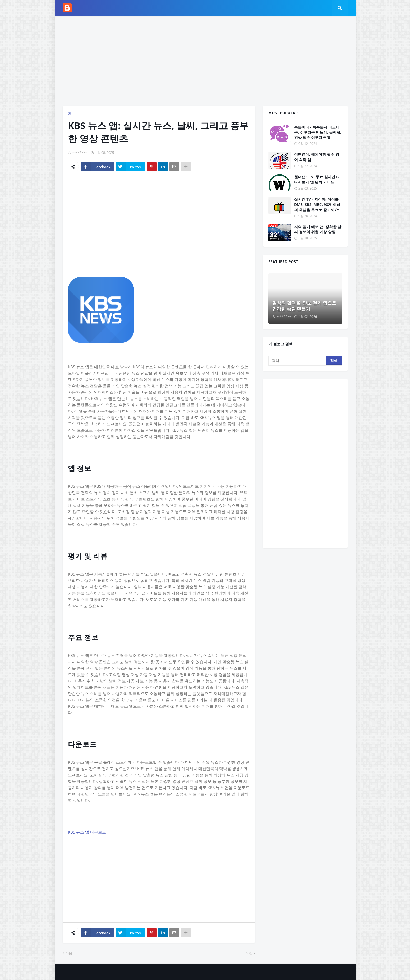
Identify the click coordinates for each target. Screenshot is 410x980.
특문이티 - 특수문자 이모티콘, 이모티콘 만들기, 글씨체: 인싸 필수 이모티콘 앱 (318, 132)
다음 (69, 953)
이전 (249, 953)
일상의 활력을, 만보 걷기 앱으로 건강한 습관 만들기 (304, 306)
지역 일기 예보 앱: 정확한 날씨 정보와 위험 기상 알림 (318, 229)
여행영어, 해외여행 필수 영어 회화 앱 (317, 157)
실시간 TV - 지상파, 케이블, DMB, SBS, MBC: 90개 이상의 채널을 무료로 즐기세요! (317, 204)
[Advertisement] (205, 61)
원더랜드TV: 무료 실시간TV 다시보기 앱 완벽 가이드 (317, 179)
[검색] (298, 361)
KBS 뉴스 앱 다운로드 (87, 832)
